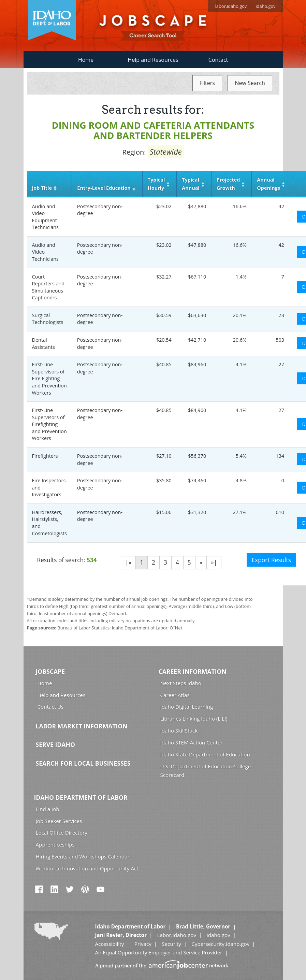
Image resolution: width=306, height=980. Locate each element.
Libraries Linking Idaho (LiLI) (194, 719)
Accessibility (110, 944)
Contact (218, 60)
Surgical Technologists (48, 319)
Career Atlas (175, 695)
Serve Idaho (55, 744)
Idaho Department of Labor (81, 797)
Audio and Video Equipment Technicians (45, 217)
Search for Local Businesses (83, 763)
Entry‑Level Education (104, 188)
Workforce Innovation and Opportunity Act (87, 868)
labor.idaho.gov (231, 6)
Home (86, 60)
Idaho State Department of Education (205, 754)
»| (214, 562)
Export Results (271, 560)
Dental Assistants (43, 343)
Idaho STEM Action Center (192, 742)
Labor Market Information (82, 726)
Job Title (42, 188)
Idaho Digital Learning (187, 707)
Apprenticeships (55, 844)
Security (171, 944)
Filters (207, 83)
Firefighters (45, 456)
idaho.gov (265, 6)
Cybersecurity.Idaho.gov (220, 944)
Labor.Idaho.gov (177, 935)
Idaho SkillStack (179, 730)
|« (128, 562)
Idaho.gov (218, 935)
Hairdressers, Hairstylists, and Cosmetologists (49, 523)
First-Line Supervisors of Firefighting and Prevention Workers (49, 424)
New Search (250, 83)
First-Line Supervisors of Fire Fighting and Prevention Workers (49, 378)
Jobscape (50, 671)
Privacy (143, 944)
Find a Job (48, 809)
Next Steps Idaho (181, 683)
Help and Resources (153, 60)
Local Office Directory (62, 833)
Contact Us (51, 707)
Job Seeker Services (59, 821)
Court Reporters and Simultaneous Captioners (48, 287)
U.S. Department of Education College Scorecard (206, 771)
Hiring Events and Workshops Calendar (83, 856)
